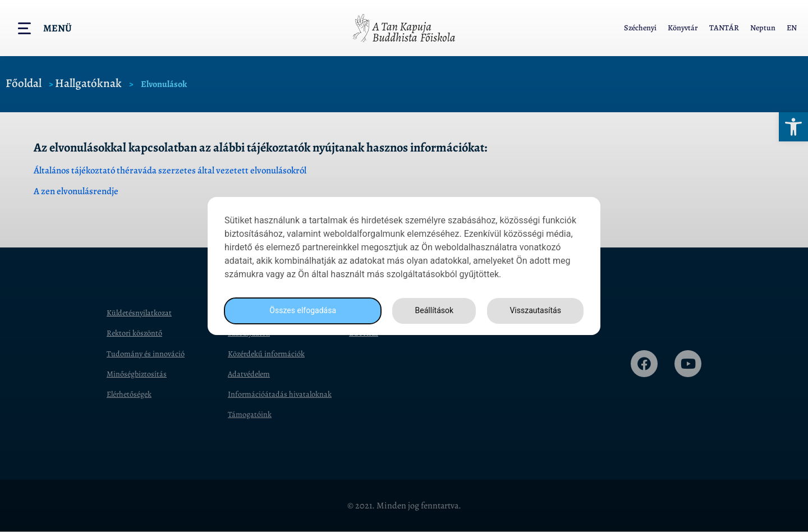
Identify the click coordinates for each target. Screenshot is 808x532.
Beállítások (431, 311)
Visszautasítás (534, 311)
